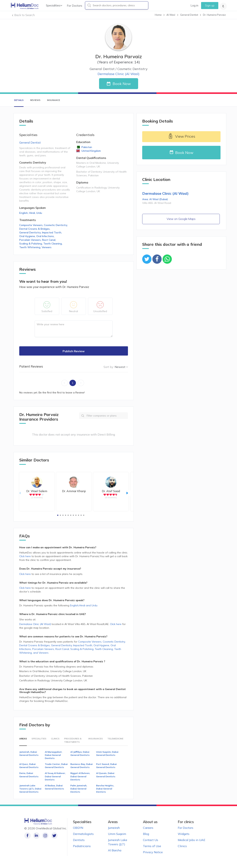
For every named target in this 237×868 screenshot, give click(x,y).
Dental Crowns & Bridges (35, 229)
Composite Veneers (32, 225)
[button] (58, 515)
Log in (194, 5)
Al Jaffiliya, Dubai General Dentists (80, 753)
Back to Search (25, 15)
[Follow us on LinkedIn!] (36, 836)
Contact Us (151, 840)
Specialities (54, 5)
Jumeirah (114, 828)
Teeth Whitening (30, 247)
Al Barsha (115, 850)
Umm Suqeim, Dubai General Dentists (107, 753)
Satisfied (47, 311)
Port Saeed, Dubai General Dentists (106, 766)
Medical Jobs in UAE (192, 840)
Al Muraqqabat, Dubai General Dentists (54, 755)
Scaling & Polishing (31, 244)
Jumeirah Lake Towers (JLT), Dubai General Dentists (30, 789)
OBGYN (78, 828)
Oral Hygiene (28, 236)
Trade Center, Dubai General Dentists (56, 766)
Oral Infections (46, 236)
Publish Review (74, 351)
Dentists (79, 840)
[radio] (31, 495)
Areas (23, 739)
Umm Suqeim (117, 834)
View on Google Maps (181, 219)
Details (19, 100)
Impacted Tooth (52, 232)
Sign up (210, 5)
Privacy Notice (153, 852)
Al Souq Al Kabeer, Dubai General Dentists (55, 776)
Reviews (35, 100)
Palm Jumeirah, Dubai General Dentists (79, 789)
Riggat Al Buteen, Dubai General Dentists (80, 776)
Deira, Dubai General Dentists (29, 775)
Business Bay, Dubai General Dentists (81, 766)
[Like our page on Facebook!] (27, 836)
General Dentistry (31, 232)
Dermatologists (83, 834)
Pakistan (86, 147)
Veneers (47, 247)
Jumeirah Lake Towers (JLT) (118, 842)
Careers (148, 828)
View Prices (181, 137)
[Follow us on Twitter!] (52, 836)
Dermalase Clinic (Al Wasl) (35, 624)
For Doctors (75, 6)
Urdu (39, 213)
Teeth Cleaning (53, 244)
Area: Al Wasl (155, 199)
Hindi (33, 213)
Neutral (74, 311)
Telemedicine (115, 739)
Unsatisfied (100, 311)
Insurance (54, 100)
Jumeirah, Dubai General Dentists (29, 753)
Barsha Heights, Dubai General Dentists (105, 789)
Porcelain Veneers (31, 240)
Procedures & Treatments (73, 740)
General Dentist (30, 142)
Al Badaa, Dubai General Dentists (54, 787)
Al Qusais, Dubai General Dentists (106, 775)
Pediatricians (82, 846)
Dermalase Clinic (118, 74)
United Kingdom (91, 151)
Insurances (96, 739)
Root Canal (49, 240)
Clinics (55, 739)
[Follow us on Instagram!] (44, 836)
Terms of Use (152, 846)
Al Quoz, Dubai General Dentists (29, 766)
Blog (146, 834)
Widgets (184, 834)
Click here (25, 556)
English (24, 213)
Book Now (122, 84)
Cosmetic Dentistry (56, 225)
